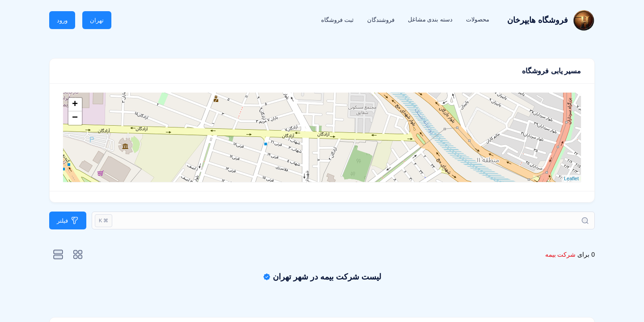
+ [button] (75, 105)
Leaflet (571, 178)
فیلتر (62, 221)
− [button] (75, 118)
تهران (97, 20)
